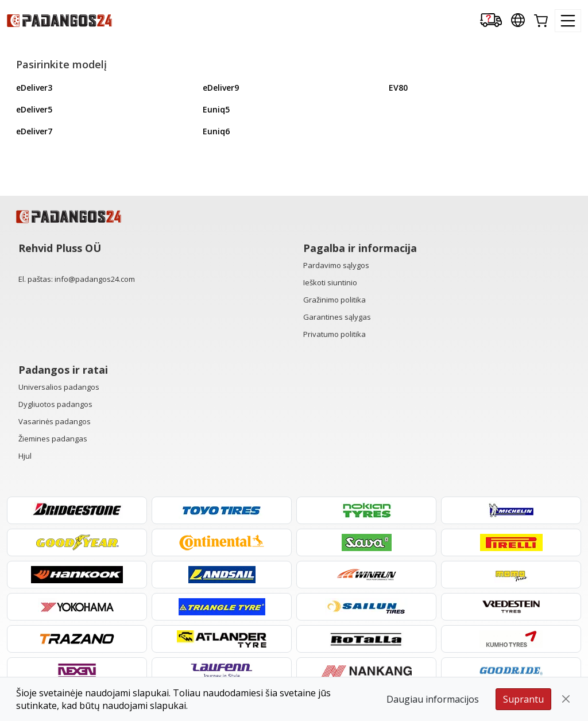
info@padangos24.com (95, 279)
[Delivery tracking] (491, 21)
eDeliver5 (34, 109)
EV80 (398, 88)
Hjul (25, 456)
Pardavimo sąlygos (336, 265)
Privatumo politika (334, 334)
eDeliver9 (221, 88)
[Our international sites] (518, 21)
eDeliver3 (34, 88)
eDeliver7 (34, 131)
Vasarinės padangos (55, 421)
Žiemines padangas (53, 439)
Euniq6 (216, 131)
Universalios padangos (59, 387)
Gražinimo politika (334, 300)
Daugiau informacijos (433, 699)
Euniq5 (216, 109)
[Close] (566, 699)
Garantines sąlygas (337, 317)
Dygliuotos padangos (55, 404)
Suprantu (523, 699)
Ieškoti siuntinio (330, 282)
